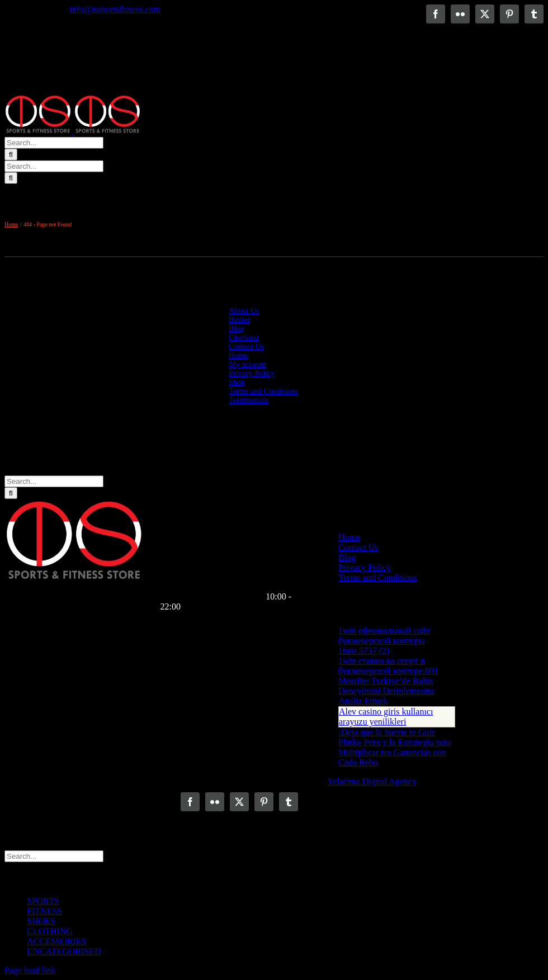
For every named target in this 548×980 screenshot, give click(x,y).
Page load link (30, 970)
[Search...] (54, 143)
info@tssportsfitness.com (115, 9)
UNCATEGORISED (64, 951)
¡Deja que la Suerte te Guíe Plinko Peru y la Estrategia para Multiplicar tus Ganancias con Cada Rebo (395, 747)
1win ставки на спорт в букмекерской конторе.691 (388, 666)
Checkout (244, 338)
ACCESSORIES (57, 941)
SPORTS (43, 901)
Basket (239, 320)
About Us (244, 311)
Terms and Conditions (263, 391)
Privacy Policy (252, 374)
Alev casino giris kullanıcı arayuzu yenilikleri (386, 717)
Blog (236, 329)
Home (238, 356)
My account (247, 365)
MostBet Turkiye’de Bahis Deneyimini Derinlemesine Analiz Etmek (387, 691)
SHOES (41, 921)
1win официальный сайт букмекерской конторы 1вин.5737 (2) (384, 641)
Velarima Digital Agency (372, 781)
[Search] (11, 154)
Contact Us (246, 347)
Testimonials (249, 400)
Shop (237, 382)
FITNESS (44, 911)
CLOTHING (50, 931)
